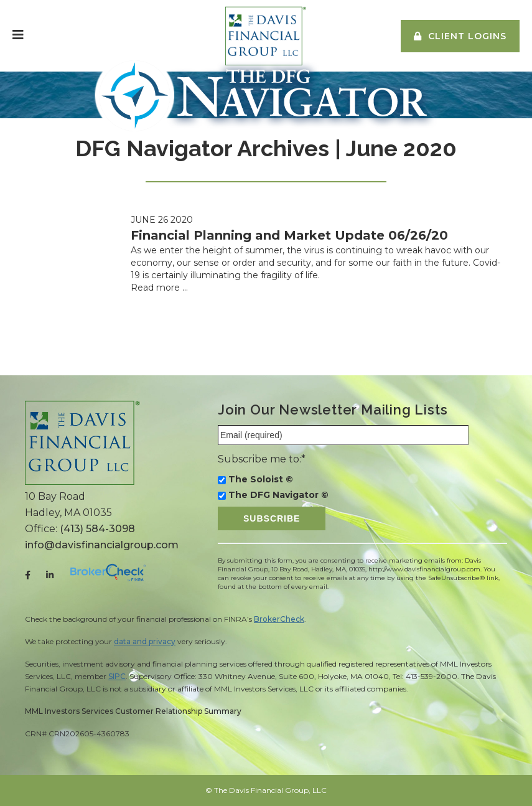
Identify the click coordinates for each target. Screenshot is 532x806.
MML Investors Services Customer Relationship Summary (133, 711)
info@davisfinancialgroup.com (102, 545)
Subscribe (272, 518)
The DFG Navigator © (278, 495)
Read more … (159, 288)
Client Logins (467, 36)
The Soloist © (261, 479)
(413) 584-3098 (97, 529)
